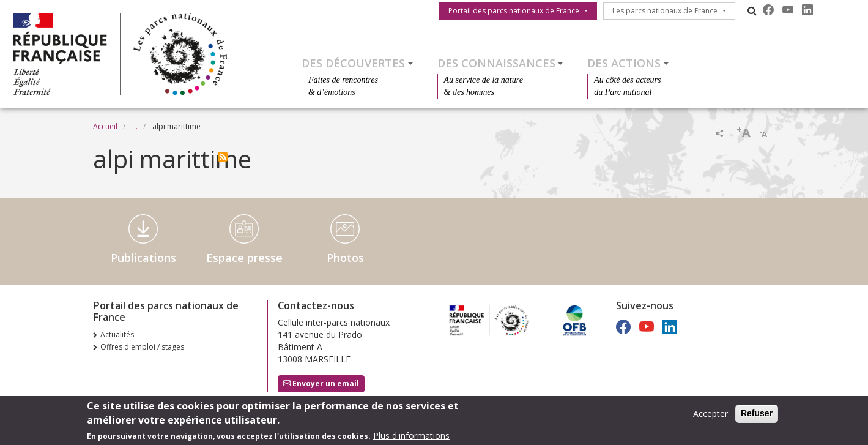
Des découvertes (353, 63)
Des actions (624, 63)
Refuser (757, 415)
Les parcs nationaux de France (665, 11)
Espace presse (244, 258)
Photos (345, 258)
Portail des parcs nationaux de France (514, 11)
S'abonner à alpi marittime (223, 157)
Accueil (105, 126)
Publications (143, 258)
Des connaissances (496, 63)
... (135, 126)
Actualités (117, 335)
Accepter (710, 415)
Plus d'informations (411, 437)
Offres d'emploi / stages (142, 347)
